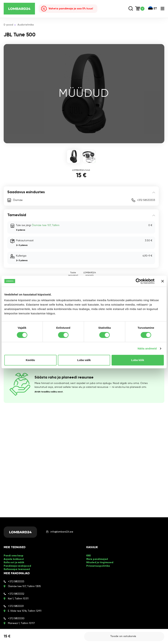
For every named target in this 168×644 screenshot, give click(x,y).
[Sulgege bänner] (162, 281)
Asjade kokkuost (14, 559)
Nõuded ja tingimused (100, 563)
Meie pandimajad (97, 559)
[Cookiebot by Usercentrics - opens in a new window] (138, 281)
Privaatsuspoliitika (98, 566)
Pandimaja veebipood (17, 566)
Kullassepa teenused (17, 569)
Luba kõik (138, 360)
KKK (89, 556)
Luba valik (84, 360)
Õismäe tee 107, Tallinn (46, 225)
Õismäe (18, 200)
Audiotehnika (26, 25)
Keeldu (30, 360)
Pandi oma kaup (14, 556)
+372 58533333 (146, 200)
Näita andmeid (147, 348)
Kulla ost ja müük (14, 563)
